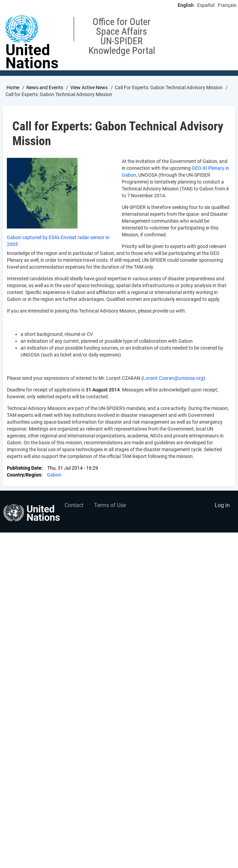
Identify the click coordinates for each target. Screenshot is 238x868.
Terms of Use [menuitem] (110, 505)
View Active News (89, 87)
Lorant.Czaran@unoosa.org (173, 378)
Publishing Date (24, 468)
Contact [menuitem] (74, 505)
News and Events (45, 87)
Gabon (54, 475)
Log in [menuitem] (222, 505)
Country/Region (24, 475)
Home (13, 87)
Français (227, 5)
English (186, 5)
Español (206, 5)
